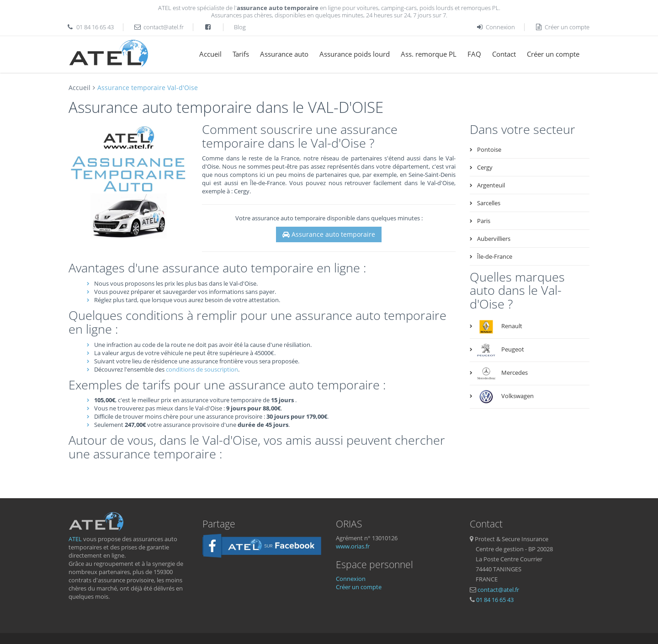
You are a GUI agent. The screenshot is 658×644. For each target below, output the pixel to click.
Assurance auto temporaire (329, 234)
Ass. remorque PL (429, 54)
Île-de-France (495, 256)
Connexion (495, 27)
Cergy (485, 167)
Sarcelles (489, 203)
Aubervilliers (494, 239)
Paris (484, 221)
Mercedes (502, 373)
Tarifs (241, 54)
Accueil (210, 54)
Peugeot (501, 350)
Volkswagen (505, 397)
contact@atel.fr (164, 27)
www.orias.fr (353, 546)
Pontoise (489, 149)
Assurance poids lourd (355, 54)
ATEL (75, 539)
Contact (504, 54)
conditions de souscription (202, 369)
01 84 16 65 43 (95, 27)
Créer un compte (562, 27)
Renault (500, 327)
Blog (240, 27)
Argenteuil (491, 185)
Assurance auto (284, 54)
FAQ (474, 54)
